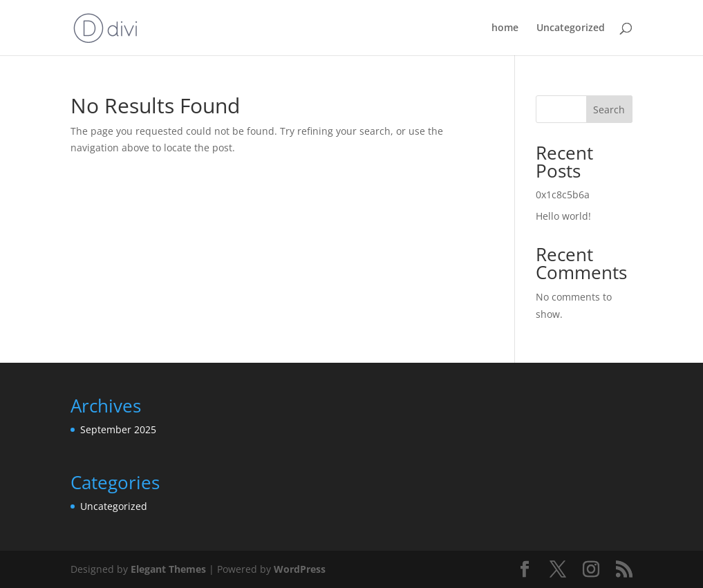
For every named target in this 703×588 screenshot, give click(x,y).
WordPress (300, 569)
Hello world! (563, 216)
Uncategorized (571, 28)
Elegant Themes (168, 569)
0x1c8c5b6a (563, 195)
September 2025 (118, 429)
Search (609, 110)
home (505, 28)
